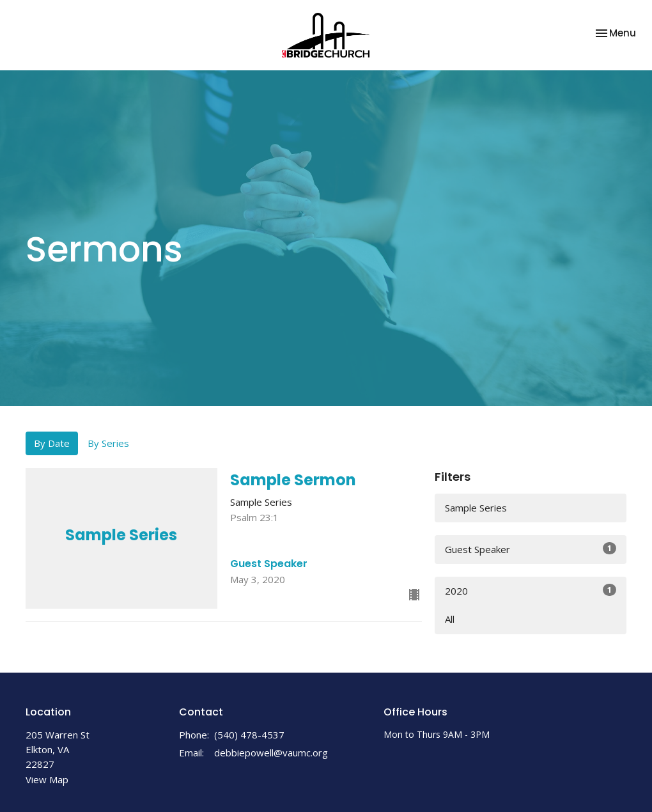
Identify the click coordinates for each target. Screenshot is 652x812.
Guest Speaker (531, 549)
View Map (47, 779)
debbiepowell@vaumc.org (271, 753)
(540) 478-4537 (249, 735)
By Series (108, 443)
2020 (531, 590)
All (450, 619)
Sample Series (476, 508)
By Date (52, 443)
